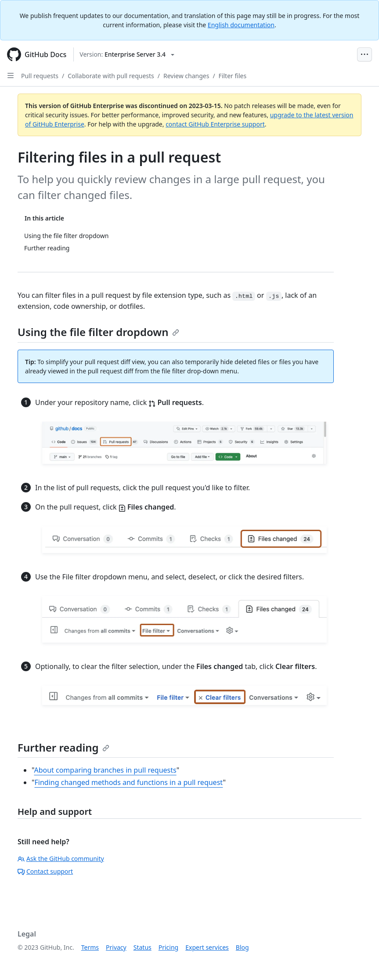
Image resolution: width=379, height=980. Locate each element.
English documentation (241, 25)
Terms (90, 947)
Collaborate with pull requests (111, 76)
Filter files (233, 76)
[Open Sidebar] (11, 76)
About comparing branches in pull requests (105, 770)
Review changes (186, 76)
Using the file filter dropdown (98, 332)
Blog (242, 947)
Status (143, 947)
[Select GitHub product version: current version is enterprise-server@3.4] (127, 54)
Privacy (116, 947)
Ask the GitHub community (61, 859)
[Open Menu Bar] (365, 54)
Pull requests (40, 76)
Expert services (207, 947)
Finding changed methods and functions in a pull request (129, 782)
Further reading (63, 747)
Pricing (168, 947)
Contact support (45, 871)
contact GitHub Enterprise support (215, 124)
